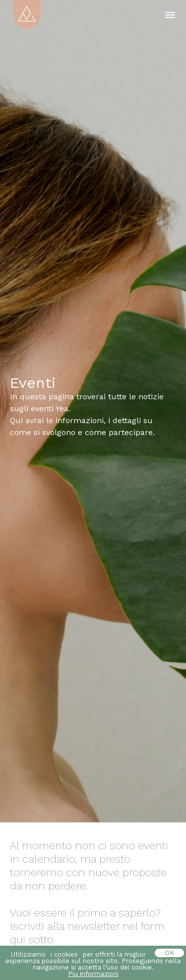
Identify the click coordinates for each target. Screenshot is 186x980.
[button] (170, 15)
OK (169, 953)
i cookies (64, 954)
